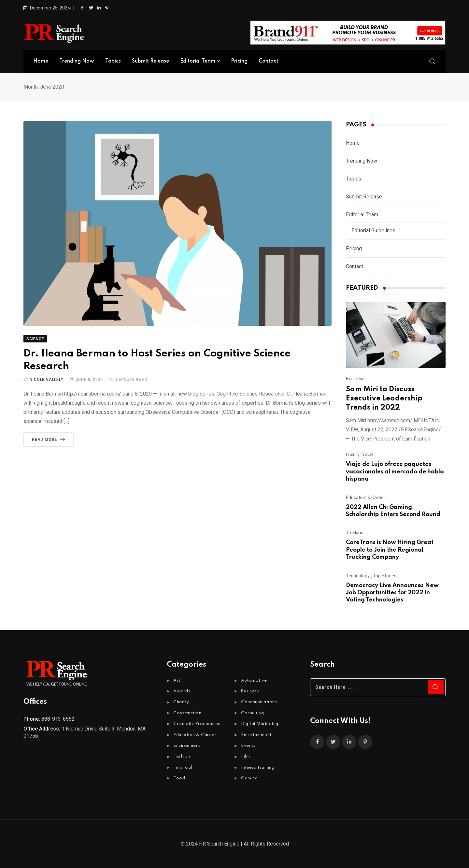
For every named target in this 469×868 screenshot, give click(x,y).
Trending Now (77, 61)
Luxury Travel (360, 455)
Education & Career (366, 498)
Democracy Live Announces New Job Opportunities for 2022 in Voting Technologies (392, 593)
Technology (358, 576)
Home (41, 61)
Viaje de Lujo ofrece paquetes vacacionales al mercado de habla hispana (395, 472)
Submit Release (150, 61)
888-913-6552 (58, 719)
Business (355, 379)
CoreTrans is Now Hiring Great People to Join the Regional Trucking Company (390, 550)
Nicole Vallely (46, 380)
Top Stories (385, 576)
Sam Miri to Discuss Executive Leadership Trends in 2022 (384, 398)
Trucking (355, 533)
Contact (268, 61)
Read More (50, 440)
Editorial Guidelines (373, 231)
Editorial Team (198, 61)
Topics (113, 61)
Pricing (239, 61)
